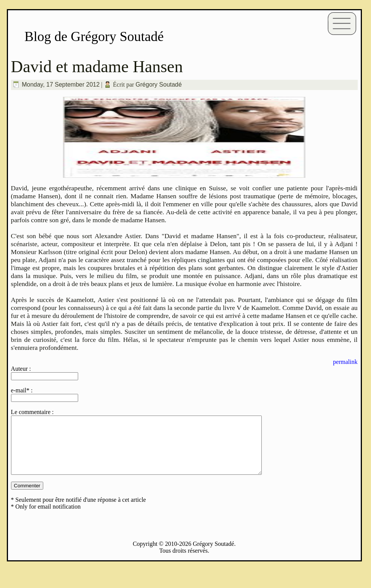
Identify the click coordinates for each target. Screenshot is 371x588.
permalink (345, 362)
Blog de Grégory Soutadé (94, 36)
